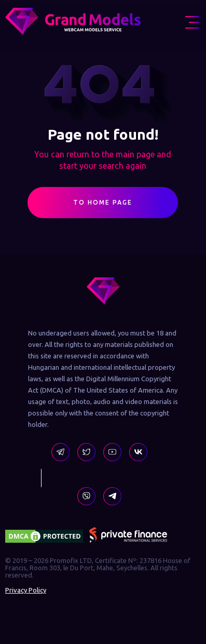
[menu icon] (193, 22)
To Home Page (103, 206)
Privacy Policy (26, 590)
